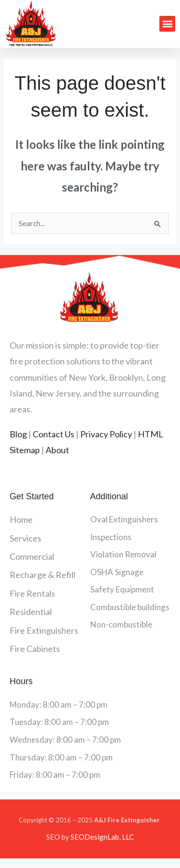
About (57, 450)
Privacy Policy (106, 434)
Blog (18, 434)
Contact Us (54, 434)
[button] (167, 24)
